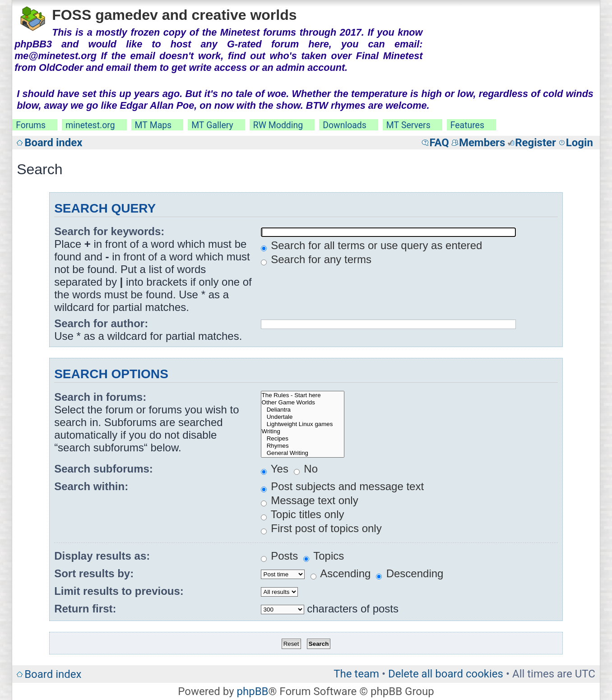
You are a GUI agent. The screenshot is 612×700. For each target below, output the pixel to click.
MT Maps (153, 125)
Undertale (303, 417)
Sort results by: (94, 573)
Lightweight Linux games (303, 424)
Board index (53, 143)
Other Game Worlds (303, 403)
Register (535, 143)
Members (482, 143)
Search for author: (101, 323)
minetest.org (90, 125)
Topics (324, 556)
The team (356, 674)
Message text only (310, 500)
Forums (31, 125)
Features (467, 125)
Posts (280, 556)
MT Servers (408, 125)
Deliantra (303, 410)
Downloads (345, 125)
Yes (275, 469)
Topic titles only (303, 514)
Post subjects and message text (343, 486)
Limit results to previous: (119, 591)
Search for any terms (316, 259)
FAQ (439, 143)
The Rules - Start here (303, 395)
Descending (410, 573)
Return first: (85, 609)
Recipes (303, 439)
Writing (303, 431)
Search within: (91, 486)
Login (580, 143)
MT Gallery (212, 125)
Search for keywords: (109, 231)
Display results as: (102, 556)
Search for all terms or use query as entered (372, 245)
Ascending (341, 573)
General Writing (303, 453)
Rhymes (303, 446)
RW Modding (278, 125)
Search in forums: (100, 397)
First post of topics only (321, 528)
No (306, 469)
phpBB (252, 691)
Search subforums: (104, 469)
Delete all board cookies (446, 674)
